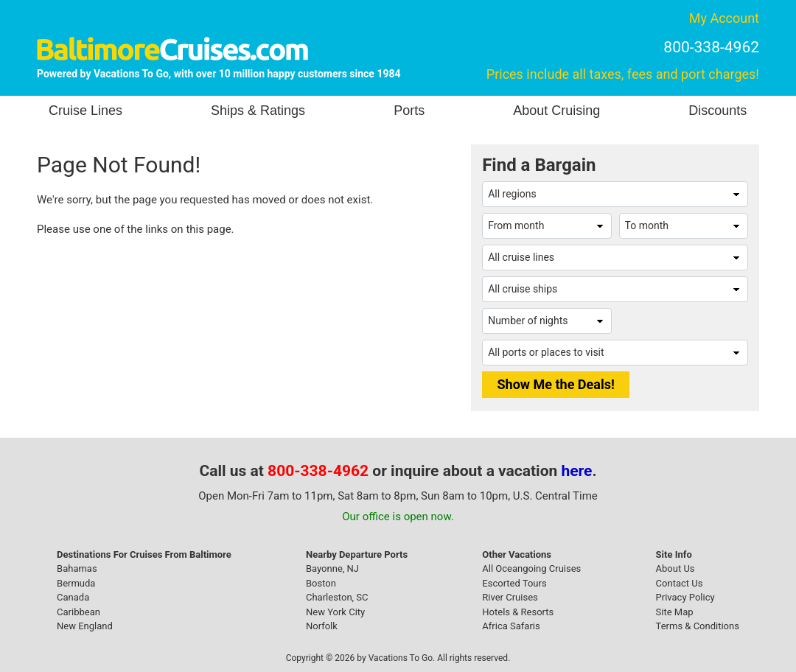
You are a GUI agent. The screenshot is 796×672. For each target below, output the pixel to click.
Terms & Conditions (698, 626)
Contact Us (680, 583)
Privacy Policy (685, 597)
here (577, 471)
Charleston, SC (337, 597)
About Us (675, 568)
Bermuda (76, 583)
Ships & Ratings (258, 111)
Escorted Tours (514, 583)
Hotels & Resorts (518, 612)
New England (85, 626)
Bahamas (77, 568)
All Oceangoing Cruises (531, 568)
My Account (724, 18)
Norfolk (322, 626)
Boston (321, 583)
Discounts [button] (718, 111)
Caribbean (78, 612)
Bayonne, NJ (332, 568)
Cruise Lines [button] (85, 111)
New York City (335, 612)
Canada (73, 597)
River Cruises (510, 597)
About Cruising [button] (556, 111)
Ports (409, 111)
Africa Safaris (511, 626)
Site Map (675, 612)
